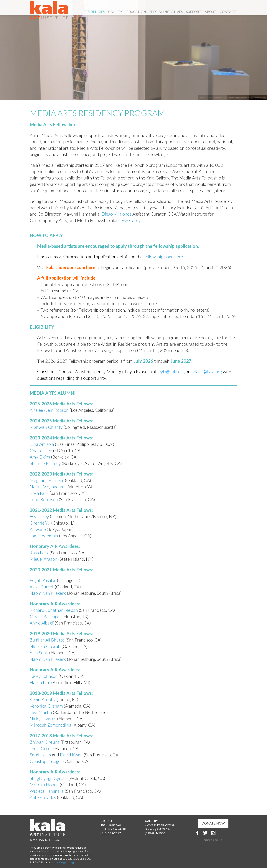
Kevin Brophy (43, 699)
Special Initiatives (166, 12)
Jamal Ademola (44, 536)
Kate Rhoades (43, 797)
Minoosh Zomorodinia (51, 725)
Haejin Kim (40, 682)
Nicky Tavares (43, 719)
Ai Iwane (38, 529)
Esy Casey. (131, 220)
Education (136, 12)
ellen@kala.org (65, 862)
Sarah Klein (40, 755)
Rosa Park (40, 493)
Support (194, 12)
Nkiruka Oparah (45, 646)
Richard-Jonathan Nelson (54, 610)
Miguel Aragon (43, 559)
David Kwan (71, 755)
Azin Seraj (39, 653)
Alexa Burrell (42, 587)
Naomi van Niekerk (48, 593)
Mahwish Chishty (46, 427)
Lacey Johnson (44, 676)
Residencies (94, 12)
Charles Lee (41, 450)
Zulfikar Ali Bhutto (47, 640)
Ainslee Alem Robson (50, 410)
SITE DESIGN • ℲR (213, 840)
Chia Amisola (42, 444)
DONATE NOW (213, 823)
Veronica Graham (46, 706)
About (210, 12)
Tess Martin (41, 712)
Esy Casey (40, 516)
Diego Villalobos (117, 214)
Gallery (115, 12)
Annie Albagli (42, 623)
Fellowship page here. (163, 257)
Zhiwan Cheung (45, 742)
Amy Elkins (40, 457)
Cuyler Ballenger (46, 616)
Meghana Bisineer (47, 480)
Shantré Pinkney (46, 463)
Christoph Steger (46, 761)
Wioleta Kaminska (47, 791)
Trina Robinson (44, 499)
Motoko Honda (44, 784)
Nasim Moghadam (47, 487)
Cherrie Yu (40, 523)
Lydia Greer (41, 748)
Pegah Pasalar (43, 580)
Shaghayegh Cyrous (49, 778)
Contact (228, 12)
